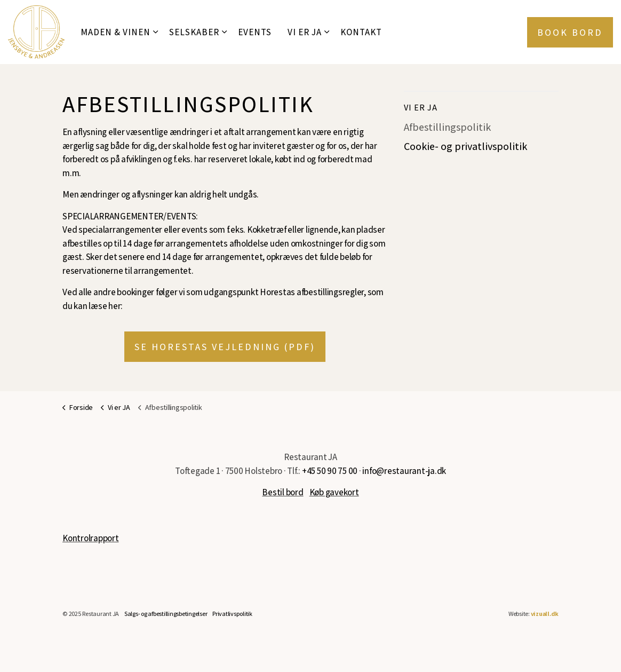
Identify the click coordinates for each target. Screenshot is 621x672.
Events (255, 32)
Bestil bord (282, 492)
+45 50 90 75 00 (330, 471)
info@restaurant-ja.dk (404, 471)
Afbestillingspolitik (448, 128)
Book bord (570, 32)
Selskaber (194, 32)
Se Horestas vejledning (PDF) (225, 347)
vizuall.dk (545, 614)
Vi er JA (305, 32)
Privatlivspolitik (232, 614)
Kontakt (361, 32)
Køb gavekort (334, 492)
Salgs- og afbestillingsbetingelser (166, 614)
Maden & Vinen (116, 32)
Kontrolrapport (91, 538)
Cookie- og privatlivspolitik (466, 147)
